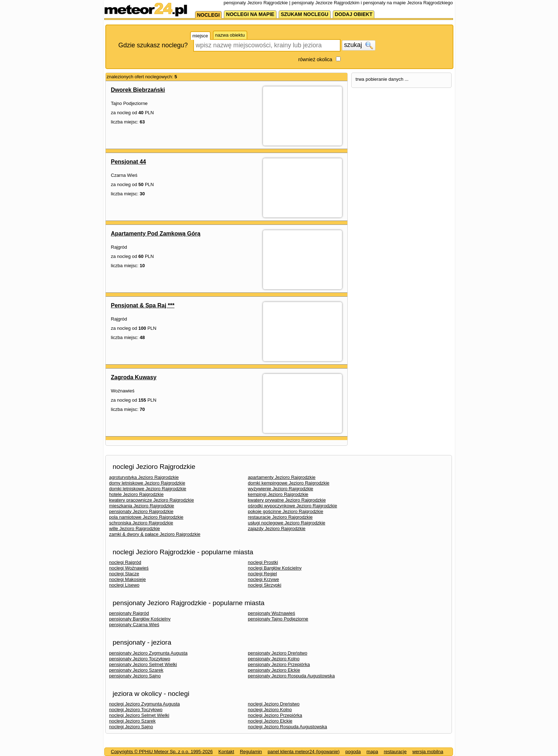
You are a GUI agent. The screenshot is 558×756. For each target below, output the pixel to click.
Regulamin (251, 752)
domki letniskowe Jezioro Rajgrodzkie (148, 489)
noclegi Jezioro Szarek (133, 721)
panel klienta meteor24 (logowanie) (304, 752)
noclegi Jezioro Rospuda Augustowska (288, 727)
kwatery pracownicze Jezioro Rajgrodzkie (152, 500)
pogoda (353, 752)
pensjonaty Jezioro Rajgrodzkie (141, 511)
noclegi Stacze (124, 574)
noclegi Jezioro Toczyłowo (136, 710)
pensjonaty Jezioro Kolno (274, 659)
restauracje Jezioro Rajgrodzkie (280, 517)
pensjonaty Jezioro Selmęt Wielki (143, 664)
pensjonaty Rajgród (129, 613)
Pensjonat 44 (129, 162)
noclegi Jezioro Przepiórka (275, 715)
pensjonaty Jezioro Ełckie (274, 670)
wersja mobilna (428, 752)
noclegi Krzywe (264, 579)
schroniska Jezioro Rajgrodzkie (141, 523)
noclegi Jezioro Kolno (270, 710)
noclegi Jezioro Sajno (131, 727)
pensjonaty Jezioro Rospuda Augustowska (291, 676)
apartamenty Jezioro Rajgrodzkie (282, 477)
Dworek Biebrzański (138, 90)
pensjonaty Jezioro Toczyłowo (140, 659)
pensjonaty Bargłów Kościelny (140, 619)
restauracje (395, 752)
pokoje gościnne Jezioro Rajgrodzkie (286, 511)
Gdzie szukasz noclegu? (153, 45)
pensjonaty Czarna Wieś (134, 625)
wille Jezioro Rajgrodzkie (135, 528)
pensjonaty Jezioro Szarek (136, 670)
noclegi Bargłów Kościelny (275, 568)
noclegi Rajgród (125, 562)
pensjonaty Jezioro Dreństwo (278, 653)
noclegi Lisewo (124, 585)
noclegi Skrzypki (265, 585)
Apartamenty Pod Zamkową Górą (156, 234)
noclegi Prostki (263, 562)
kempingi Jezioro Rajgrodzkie (278, 494)
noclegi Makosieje (128, 579)
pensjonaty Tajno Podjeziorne (278, 619)
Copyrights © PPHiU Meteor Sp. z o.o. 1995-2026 (162, 752)
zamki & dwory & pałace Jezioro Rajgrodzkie (155, 534)
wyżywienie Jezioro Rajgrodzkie (281, 489)
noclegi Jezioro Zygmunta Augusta (145, 704)
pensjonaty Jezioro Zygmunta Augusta (148, 653)
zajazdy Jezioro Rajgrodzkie (277, 528)
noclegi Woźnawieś (129, 568)
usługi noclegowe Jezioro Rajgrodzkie (287, 523)
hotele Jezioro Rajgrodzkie (136, 494)
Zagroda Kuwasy (134, 377)
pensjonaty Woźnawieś (272, 613)
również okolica (315, 59)
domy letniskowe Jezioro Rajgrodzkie (147, 483)
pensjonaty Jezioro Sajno (135, 676)
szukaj (359, 45)
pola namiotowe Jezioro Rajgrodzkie (146, 517)
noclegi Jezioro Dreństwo (274, 704)
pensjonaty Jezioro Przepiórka (279, 664)
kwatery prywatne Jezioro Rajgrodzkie (287, 500)
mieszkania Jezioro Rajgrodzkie (142, 506)
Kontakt (226, 752)
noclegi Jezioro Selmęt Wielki (139, 715)
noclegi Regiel (263, 574)
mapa (372, 752)
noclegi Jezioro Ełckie (270, 721)
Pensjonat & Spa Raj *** (143, 305)
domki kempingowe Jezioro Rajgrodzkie (289, 483)
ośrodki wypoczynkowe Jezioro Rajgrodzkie (293, 506)
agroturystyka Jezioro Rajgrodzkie (144, 477)
